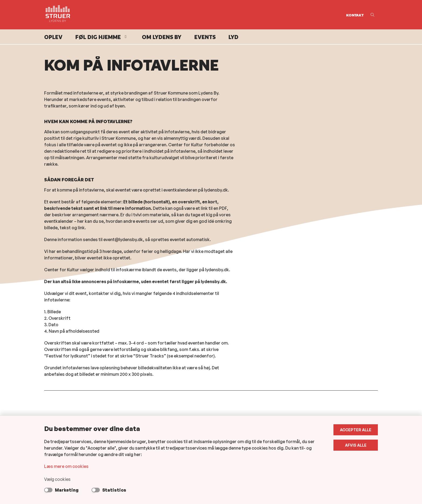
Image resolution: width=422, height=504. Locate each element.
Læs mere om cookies (66, 466)
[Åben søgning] (372, 15)
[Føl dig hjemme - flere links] (125, 37)
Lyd (233, 37)
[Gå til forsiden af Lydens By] (194, 15)
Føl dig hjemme (98, 37)
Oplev (53, 37)
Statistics (114, 490)
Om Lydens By (162, 37)
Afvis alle (356, 445)
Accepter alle (356, 430)
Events (205, 37)
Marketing (67, 490)
